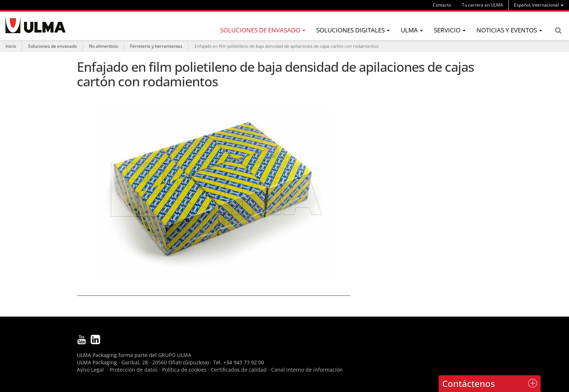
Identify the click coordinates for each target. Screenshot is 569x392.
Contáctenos (469, 383)
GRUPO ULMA (175, 355)
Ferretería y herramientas (156, 46)
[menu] (539, 5)
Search (558, 31)
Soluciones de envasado (52, 46)
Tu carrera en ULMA (482, 5)
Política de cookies (184, 370)
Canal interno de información (307, 370)
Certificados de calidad (239, 370)
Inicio (11, 46)
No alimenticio (103, 46)
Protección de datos (134, 370)
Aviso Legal (90, 370)
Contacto (442, 5)
